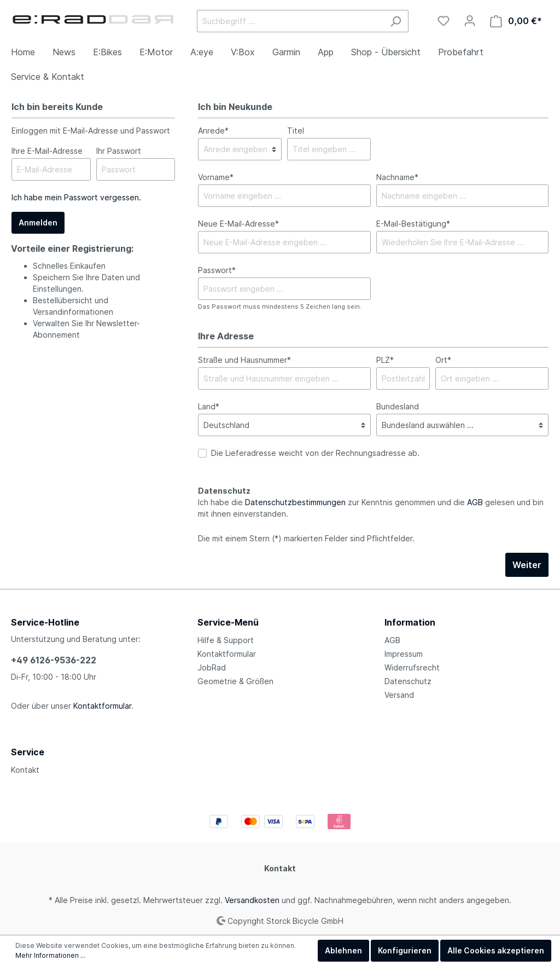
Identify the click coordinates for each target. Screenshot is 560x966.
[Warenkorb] (516, 21)
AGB (475, 502)
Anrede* (213, 131)
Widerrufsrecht (412, 667)
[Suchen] (396, 21)
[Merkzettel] (444, 21)
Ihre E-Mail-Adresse (47, 151)
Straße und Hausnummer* (244, 360)
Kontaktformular (102, 706)
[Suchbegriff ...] (290, 21)
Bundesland (398, 406)
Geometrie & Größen (235, 681)
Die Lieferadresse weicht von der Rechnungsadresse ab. (315, 453)
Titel (296, 131)
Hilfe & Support (226, 640)
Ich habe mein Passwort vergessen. (76, 197)
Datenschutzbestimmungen (295, 502)
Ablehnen (343, 950)
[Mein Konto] (470, 21)
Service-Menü (228, 622)
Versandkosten (252, 900)
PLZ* (385, 360)
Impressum (404, 654)
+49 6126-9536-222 (54, 660)
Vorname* (216, 177)
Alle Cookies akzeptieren (496, 950)
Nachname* (397, 177)
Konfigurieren (405, 950)
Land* (209, 406)
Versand (399, 695)
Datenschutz (408, 681)
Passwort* (217, 270)
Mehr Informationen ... (50, 955)
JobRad (212, 667)
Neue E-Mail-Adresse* (238, 224)
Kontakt (25, 770)
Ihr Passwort (119, 151)
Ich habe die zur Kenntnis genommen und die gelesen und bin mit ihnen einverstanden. (371, 508)
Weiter (527, 565)
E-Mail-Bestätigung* (413, 224)
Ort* (443, 360)
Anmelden (38, 222)
